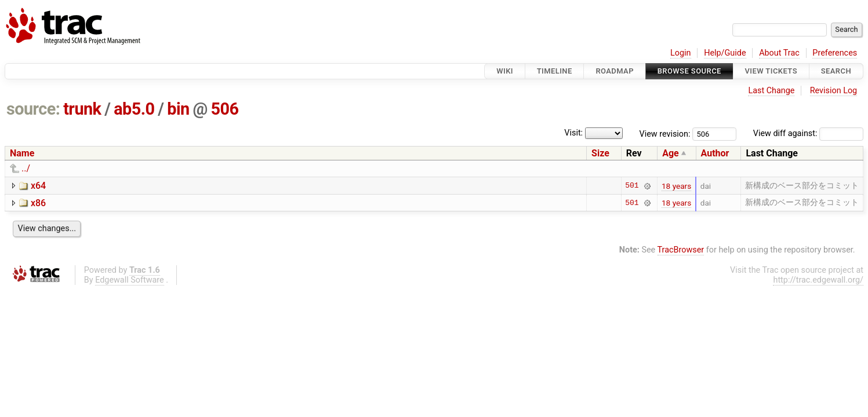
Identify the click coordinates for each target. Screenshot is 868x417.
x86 (38, 203)
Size (600, 153)
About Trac (779, 53)
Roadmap (615, 71)
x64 (38, 186)
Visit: (573, 133)
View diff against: (808, 133)
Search (836, 71)
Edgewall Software (130, 280)
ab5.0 (134, 109)
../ (26, 168)
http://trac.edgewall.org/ (818, 280)
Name (22, 153)
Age (671, 153)
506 (224, 109)
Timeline (555, 71)
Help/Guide (725, 53)
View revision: (665, 133)
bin (178, 109)
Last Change (771, 91)
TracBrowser (681, 250)
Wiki (505, 71)
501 (632, 186)
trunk (82, 109)
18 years (676, 186)
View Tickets (771, 71)
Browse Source (689, 71)
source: (33, 109)
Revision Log (834, 91)
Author (715, 153)
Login (681, 53)
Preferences (835, 53)
